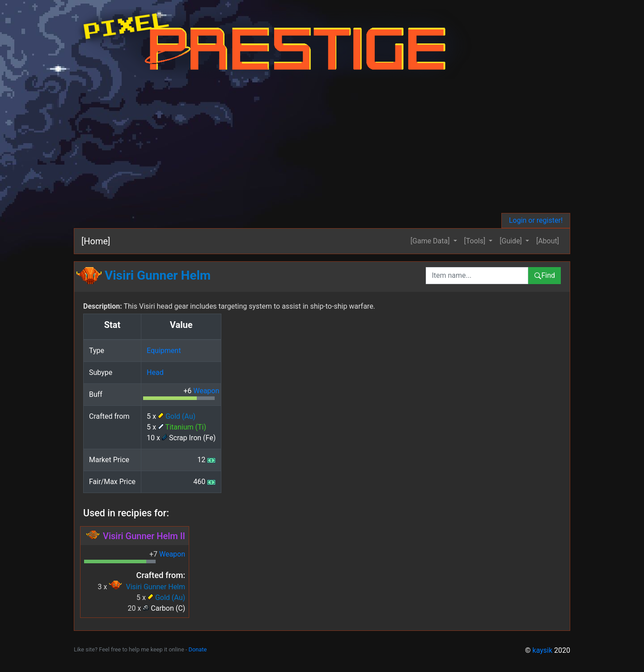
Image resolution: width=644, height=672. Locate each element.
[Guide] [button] (512, 241)
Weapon (206, 391)
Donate (198, 649)
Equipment (164, 351)
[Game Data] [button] (431, 241)
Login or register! (536, 220)
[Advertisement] (335, 146)
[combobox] (477, 276)
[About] (548, 241)
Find (544, 275)
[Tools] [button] (476, 241)
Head (155, 372)
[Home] (96, 241)
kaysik (543, 650)
